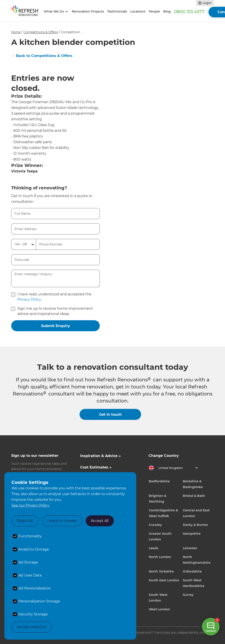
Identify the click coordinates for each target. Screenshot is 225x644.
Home (16, 32)
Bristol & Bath (194, 496)
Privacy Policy (29, 299)
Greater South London (160, 536)
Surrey (188, 595)
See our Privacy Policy (30, 505)
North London (160, 557)
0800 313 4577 (189, 12)
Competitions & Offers (41, 32)
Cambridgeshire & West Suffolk (163, 513)
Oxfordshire (192, 571)
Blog (167, 11)
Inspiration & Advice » (100, 456)
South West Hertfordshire (194, 583)
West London (159, 609)
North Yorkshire (161, 571)
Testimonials (117, 11)
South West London (158, 598)
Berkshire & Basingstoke (193, 484)
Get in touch (110, 414)
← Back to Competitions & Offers (42, 56)
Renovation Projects (88, 11)
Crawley (155, 525)
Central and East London (196, 513)
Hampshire (192, 534)
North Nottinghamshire (197, 560)
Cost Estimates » (96, 467)
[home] (27, 12)
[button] (55, 12)
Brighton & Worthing (158, 499)
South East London (164, 580)
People (154, 11)
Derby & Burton (195, 525)
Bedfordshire (159, 481)
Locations (138, 11)
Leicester (190, 548)
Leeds (153, 548)
